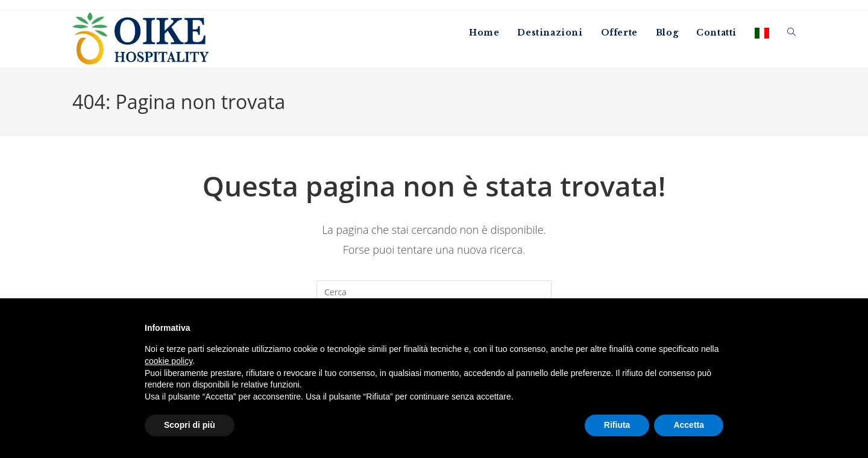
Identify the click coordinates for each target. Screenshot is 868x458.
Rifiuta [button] (617, 425)
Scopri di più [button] (190, 425)
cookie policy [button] (168, 361)
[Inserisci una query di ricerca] (434, 292)
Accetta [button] (689, 425)
